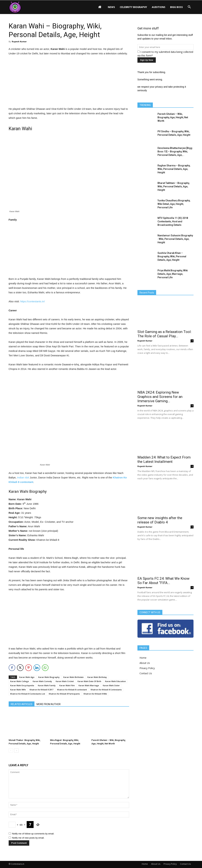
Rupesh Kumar (19, 41)
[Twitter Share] (20, 668)
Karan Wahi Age (27, 677)
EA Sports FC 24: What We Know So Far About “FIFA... (163, 581)
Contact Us (146, 673)
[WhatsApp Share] (45, 668)
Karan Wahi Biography (49, 677)
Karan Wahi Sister (111, 685)
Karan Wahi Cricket (65, 681)
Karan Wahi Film (67, 685)
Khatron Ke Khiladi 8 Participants (64, 694)
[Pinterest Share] (29, 668)
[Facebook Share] (12, 668)
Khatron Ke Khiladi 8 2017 (41, 690)
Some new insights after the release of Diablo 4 (160, 520)
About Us (145, 663)
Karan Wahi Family (47, 685)
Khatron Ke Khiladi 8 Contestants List (28, 694)
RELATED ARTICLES (22, 704)
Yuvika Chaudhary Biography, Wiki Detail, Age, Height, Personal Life (174, 204)
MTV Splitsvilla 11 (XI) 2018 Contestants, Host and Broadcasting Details (173, 221)
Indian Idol (23, 477)
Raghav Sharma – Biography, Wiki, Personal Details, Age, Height (174, 169)
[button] (189, 7)
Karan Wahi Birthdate (73, 677)
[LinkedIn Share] (37, 668)
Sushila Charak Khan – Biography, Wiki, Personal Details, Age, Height (172, 256)
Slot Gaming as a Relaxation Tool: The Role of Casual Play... (164, 334)
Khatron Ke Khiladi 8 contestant (72, 690)
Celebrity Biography (133, 7)
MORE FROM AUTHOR (49, 704)
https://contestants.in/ (33, 301)
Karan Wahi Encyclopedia (22, 685)
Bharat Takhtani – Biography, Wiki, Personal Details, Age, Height (174, 186)
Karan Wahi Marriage (89, 685)
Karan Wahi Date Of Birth (89, 681)
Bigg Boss (176, 7)
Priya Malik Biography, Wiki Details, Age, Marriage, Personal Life (173, 274)
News (111, 7)
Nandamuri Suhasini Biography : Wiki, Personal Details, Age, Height (175, 239)
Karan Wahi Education (115, 681)
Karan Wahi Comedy (42, 681)
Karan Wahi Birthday (97, 677)
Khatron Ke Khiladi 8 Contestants (106, 690)
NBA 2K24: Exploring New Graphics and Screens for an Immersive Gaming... (160, 397)
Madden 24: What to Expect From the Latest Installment (164, 459)
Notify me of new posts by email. (28, 838)
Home (143, 658)
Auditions (159, 7)
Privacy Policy (147, 668)
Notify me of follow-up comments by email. (33, 834)
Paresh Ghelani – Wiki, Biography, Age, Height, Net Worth (173, 117)
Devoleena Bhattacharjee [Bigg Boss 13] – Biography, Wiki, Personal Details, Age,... (175, 152)
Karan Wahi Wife (18, 690)
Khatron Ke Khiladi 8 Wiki (95, 694)
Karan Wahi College (20, 681)
